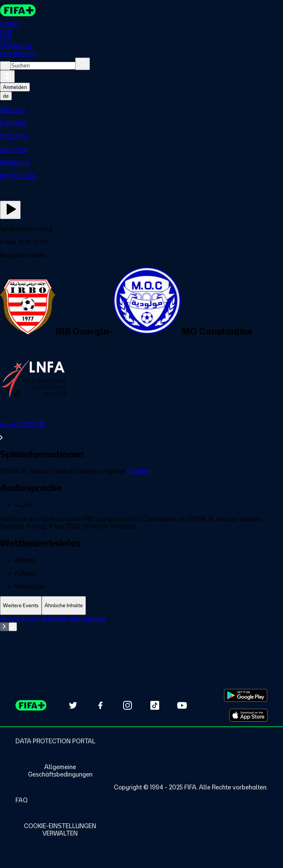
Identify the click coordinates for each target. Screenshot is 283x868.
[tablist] (141, 606)
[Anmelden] (7, 76)
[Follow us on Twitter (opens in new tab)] (73, 705)
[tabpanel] (141, 633)
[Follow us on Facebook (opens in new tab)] (100, 705)
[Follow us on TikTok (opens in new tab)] (155, 705)
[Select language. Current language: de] (6, 96)
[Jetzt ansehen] (10, 210)
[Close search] (5, 66)
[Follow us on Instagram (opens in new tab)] (127, 705)
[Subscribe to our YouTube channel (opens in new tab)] (182, 705)
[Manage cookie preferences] (60, 830)
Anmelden (15, 87)
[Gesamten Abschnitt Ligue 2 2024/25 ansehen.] (141, 431)
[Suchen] (83, 64)
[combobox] (43, 66)
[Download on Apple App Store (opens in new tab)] (248, 715)
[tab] (21, 606)
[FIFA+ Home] (18, 10)
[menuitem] (141, 110)
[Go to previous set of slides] (4, 627)
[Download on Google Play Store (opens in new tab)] (246, 695)
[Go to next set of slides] (13, 627)
